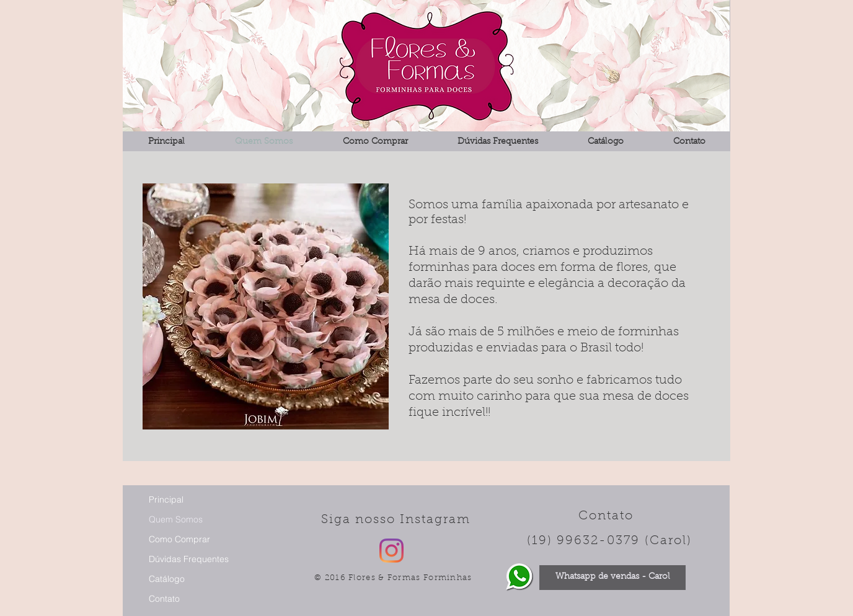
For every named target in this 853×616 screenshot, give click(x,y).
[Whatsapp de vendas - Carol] (612, 578)
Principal (166, 499)
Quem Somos (176, 519)
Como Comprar (179, 539)
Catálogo (167, 579)
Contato (164, 599)
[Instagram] (391, 551)
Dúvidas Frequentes (189, 559)
